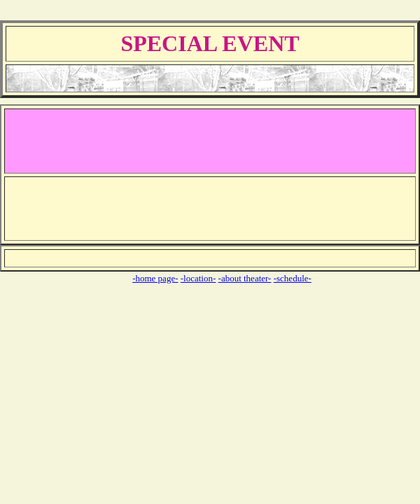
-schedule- (293, 278)
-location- (198, 278)
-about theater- (245, 278)
